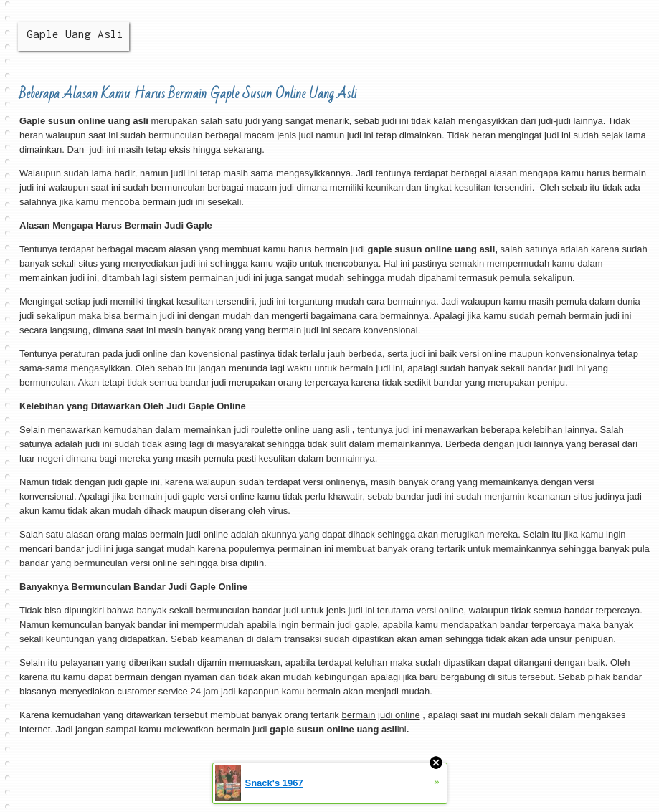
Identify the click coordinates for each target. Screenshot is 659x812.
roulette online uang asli (300, 430)
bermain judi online (380, 715)
